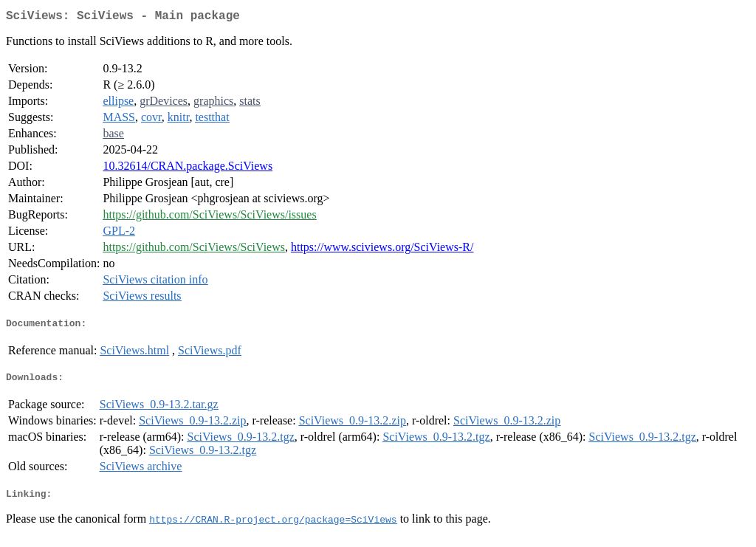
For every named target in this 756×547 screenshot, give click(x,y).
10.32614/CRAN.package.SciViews (188, 169)
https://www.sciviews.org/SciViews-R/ (382, 250)
